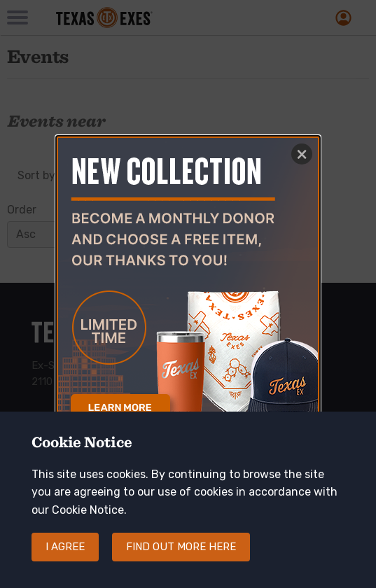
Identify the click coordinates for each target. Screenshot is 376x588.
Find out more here (181, 559)
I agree (65, 559)
